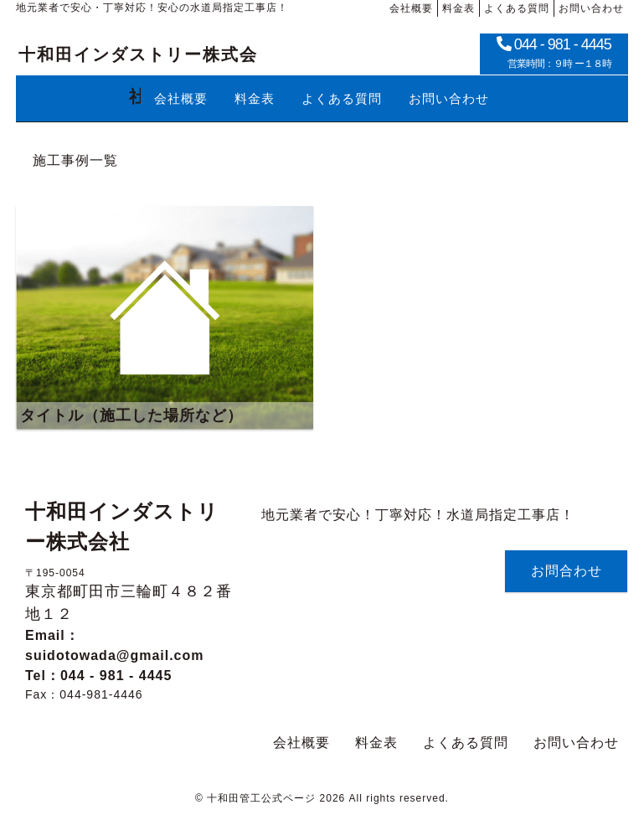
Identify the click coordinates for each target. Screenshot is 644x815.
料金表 (376, 743)
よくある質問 (466, 743)
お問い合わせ (576, 743)
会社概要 (301, 743)
